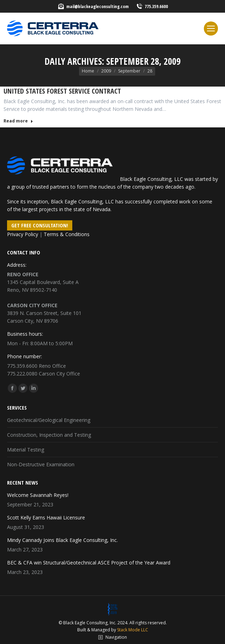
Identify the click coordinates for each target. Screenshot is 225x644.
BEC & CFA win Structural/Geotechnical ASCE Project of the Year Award (89, 563)
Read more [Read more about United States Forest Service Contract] (18, 121)
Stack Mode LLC (133, 630)
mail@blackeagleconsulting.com (98, 6)
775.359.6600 (156, 6)
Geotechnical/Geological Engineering (49, 420)
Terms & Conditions (67, 234)
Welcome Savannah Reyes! (38, 495)
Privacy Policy (23, 234)
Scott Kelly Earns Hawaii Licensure (46, 517)
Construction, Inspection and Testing (49, 435)
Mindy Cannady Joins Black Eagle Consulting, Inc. (62, 540)
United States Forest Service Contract (62, 91)
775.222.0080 (22, 374)
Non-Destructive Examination (41, 464)
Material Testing (26, 450)
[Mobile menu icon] (211, 29)
